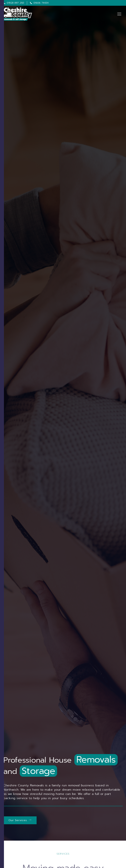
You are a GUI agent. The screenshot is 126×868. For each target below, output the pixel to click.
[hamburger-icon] (119, 14)
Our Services (20, 820)
